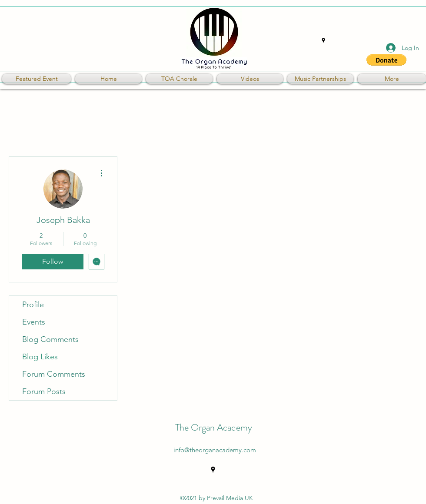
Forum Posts (44, 391)
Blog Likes (40, 357)
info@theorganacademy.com (215, 450)
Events (34, 322)
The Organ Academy (214, 427)
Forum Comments (54, 374)
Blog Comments (50, 339)
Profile (33, 305)
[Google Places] (323, 40)
